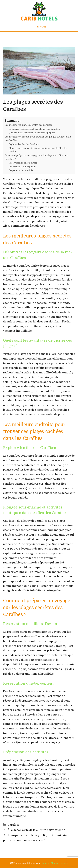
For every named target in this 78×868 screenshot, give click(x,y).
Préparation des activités (21, 170)
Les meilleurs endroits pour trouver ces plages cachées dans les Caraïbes (38, 139)
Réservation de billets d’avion (23, 163)
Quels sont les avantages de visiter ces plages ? (32, 133)
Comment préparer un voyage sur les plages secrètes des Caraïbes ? (36, 157)
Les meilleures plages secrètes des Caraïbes (29, 125)
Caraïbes (14, 825)
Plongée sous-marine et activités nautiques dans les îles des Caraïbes (38, 150)
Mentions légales (59, 863)
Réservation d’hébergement (22, 167)
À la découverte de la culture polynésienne (36, 830)
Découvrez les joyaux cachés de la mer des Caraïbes (34, 129)
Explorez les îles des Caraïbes (24, 144)
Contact (46, 863)
